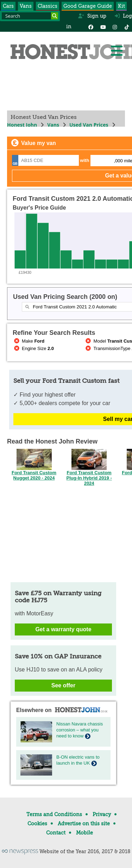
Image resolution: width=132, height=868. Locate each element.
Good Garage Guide (88, 6)
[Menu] (117, 51)
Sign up (92, 16)
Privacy (102, 814)
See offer (63, 685)
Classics (48, 6)
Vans (26, 6)
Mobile (84, 833)
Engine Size (33, 348)
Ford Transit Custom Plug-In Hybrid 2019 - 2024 (89, 476)
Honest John (22, 125)
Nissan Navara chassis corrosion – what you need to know (80, 730)
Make (29, 341)
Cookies (37, 824)
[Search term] (30, 16)
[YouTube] (103, 26)
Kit (121, 6)
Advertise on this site (84, 824)
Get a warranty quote (63, 629)
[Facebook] (91, 26)
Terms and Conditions (54, 814)
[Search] (55, 16)
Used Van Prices (89, 125)
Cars (8, 6)
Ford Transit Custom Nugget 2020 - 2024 (34, 473)
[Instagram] (115, 26)
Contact (56, 833)
